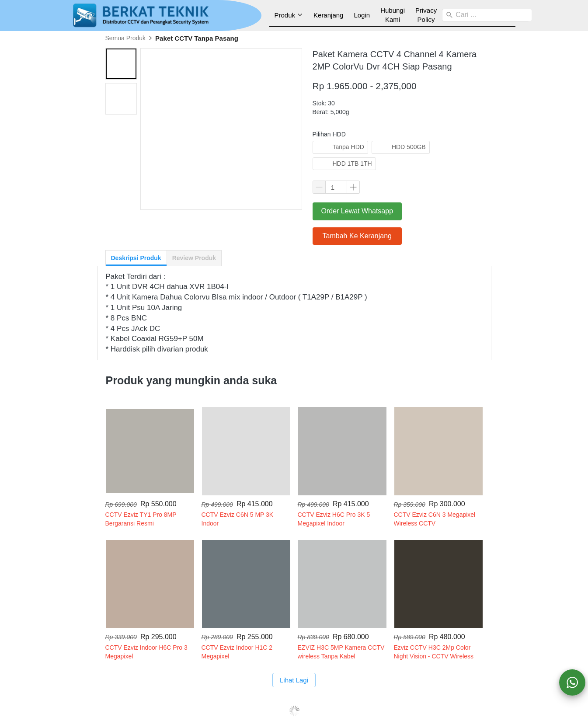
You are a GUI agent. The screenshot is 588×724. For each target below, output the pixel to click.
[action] (572, 682)
